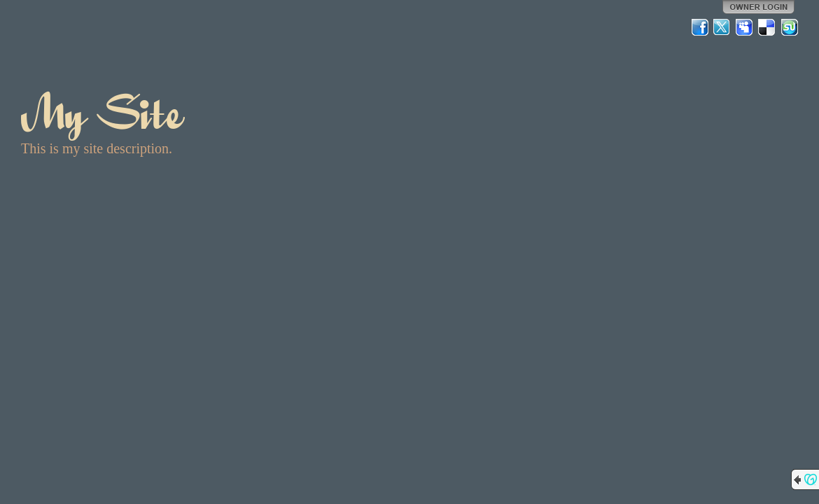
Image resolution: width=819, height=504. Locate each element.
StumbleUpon (790, 27)
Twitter (722, 27)
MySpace (745, 27)
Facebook (700, 27)
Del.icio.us (767, 27)
